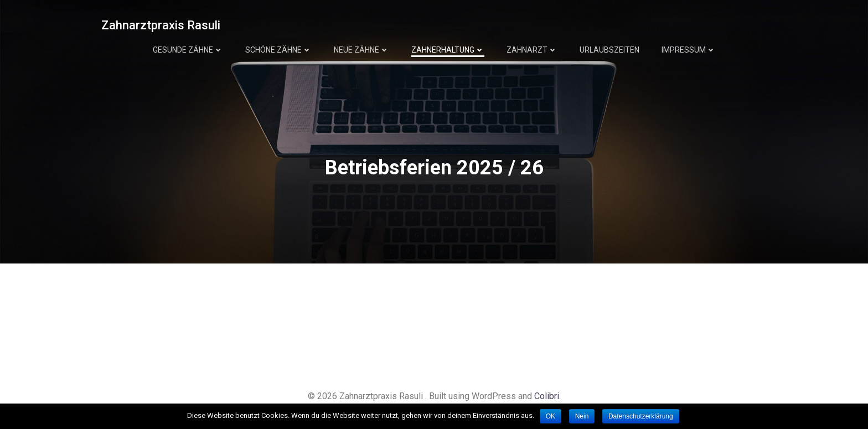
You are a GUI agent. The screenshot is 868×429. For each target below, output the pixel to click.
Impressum (689, 50)
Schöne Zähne (278, 50)
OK (551, 416)
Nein (582, 416)
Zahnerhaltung (448, 50)
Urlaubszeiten (609, 50)
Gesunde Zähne (188, 50)
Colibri (547, 396)
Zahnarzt (532, 50)
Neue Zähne (361, 50)
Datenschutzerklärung (641, 416)
